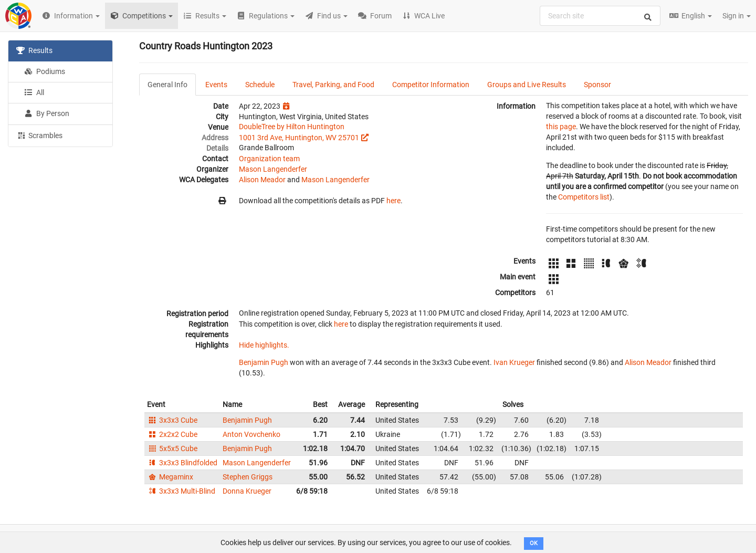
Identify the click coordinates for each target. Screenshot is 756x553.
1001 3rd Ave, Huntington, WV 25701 (299, 138)
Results (34, 50)
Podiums (45, 71)
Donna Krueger (247, 491)
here (393, 201)
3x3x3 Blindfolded (182, 463)
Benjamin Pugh (264, 362)
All (34, 92)
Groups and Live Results (527, 85)
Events (216, 85)
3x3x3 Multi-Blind (181, 491)
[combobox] (600, 16)
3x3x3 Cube (172, 420)
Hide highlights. (264, 345)
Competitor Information (431, 85)
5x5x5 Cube (172, 448)
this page (561, 127)
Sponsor (597, 85)
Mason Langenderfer (273, 169)
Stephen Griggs (248, 477)
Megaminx (170, 477)
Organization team (269, 159)
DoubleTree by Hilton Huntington (292, 127)
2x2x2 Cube (172, 434)
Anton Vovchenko (251, 434)
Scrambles (39, 135)
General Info (167, 85)
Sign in (737, 16)
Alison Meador (262, 180)
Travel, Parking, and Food (333, 85)
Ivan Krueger (514, 362)
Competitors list (584, 197)
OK (534, 543)
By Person (47, 113)
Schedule (260, 85)
